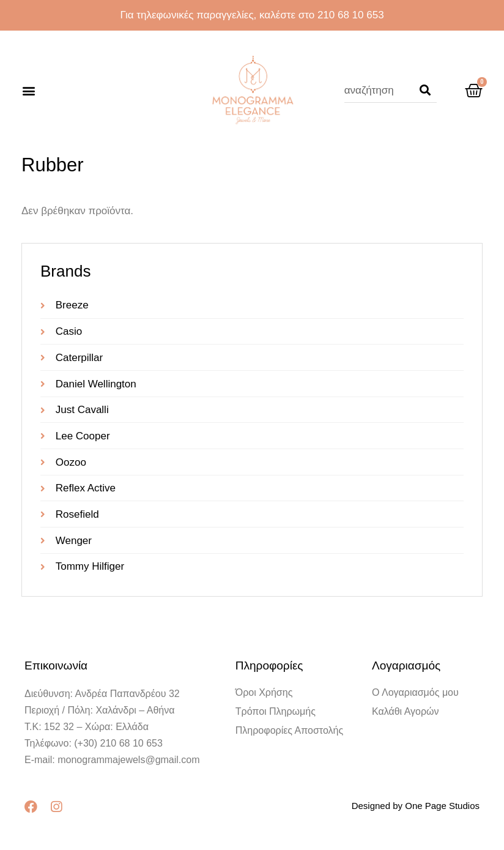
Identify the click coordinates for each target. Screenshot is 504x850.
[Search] (425, 91)
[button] (28, 91)
